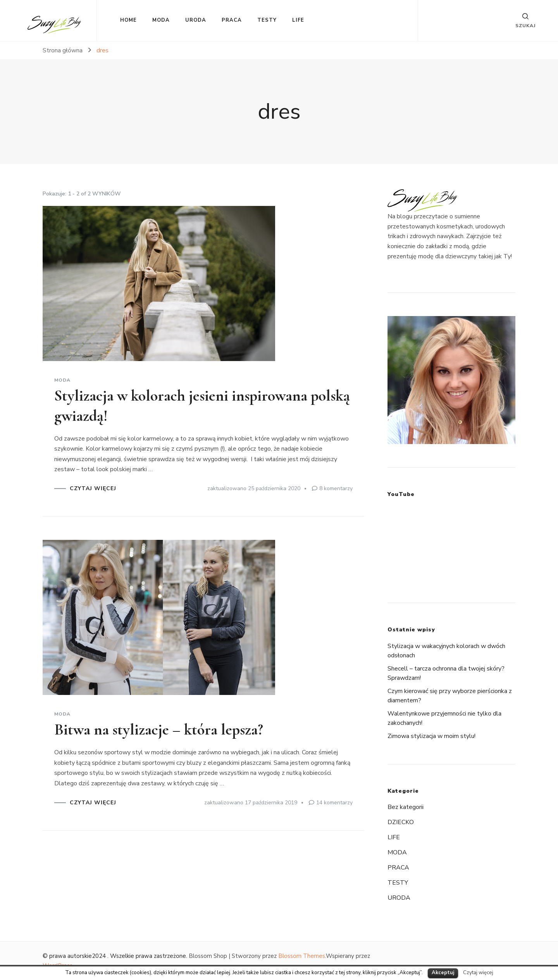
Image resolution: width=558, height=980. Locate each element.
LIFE (298, 20)
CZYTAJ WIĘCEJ (93, 489)
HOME (128, 20)
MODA (161, 20)
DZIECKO (401, 822)
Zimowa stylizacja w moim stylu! (431, 736)
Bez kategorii (406, 807)
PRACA (232, 20)
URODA (196, 20)
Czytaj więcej (478, 973)
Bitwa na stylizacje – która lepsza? (159, 729)
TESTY (267, 20)
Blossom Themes (302, 956)
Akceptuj (443, 973)
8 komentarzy (336, 488)
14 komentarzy (334, 803)
